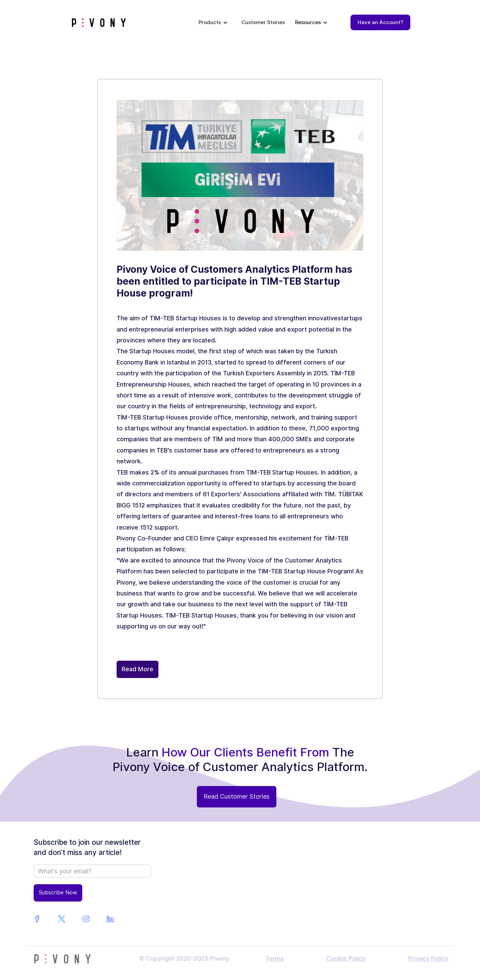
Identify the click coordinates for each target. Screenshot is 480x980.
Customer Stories (263, 22)
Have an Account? (380, 22)
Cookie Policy (346, 958)
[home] (99, 23)
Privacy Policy (428, 958)
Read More (138, 669)
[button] (213, 22)
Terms (275, 958)
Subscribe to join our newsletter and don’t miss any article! (87, 847)
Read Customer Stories (237, 796)
